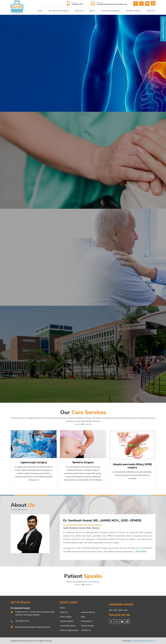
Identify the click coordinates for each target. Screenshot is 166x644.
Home (40, 11)
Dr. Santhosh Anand (59, 11)
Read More (141, 552)
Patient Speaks (133, 11)
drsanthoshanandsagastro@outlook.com (33, 627)
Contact (151, 11)
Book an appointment (69, 630)
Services (79, 11)
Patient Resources (110, 11)
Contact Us (86, 630)
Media (92, 11)
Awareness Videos (68, 626)
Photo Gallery (66, 617)
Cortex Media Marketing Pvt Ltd (144, 641)
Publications (86, 621)
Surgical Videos (67, 621)
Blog (83, 617)
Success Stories (88, 612)
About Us (64, 612)
